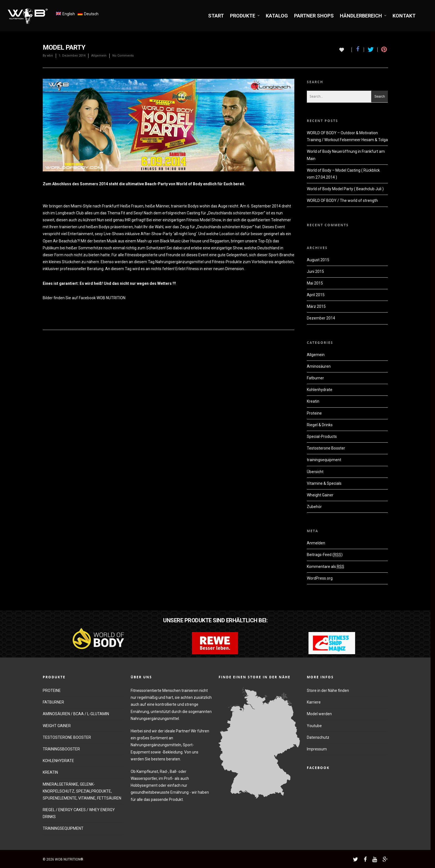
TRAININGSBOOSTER (61, 749)
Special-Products (322, 436)
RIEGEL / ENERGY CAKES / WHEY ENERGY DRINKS (79, 813)
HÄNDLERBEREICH (363, 16)
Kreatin (313, 401)
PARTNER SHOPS (314, 16)
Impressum (317, 749)
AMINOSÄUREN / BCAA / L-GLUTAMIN (76, 714)
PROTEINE (52, 691)
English (69, 14)
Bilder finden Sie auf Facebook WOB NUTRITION (84, 298)
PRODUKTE (245, 16)
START (216, 16)
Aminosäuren (319, 366)
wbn (50, 56)
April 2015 (316, 295)
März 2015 (316, 306)
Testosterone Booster (326, 448)
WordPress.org (320, 578)
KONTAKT (404, 16)
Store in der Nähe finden (328, 691)
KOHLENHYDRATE (58, 761)
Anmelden (316, 543)
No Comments (123, 56)
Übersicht (315, 472)
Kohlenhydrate (320, 390)
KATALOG (277, 16)
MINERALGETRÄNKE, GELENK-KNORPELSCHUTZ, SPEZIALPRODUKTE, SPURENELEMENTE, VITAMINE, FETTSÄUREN (82, 791)
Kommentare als (326, 567)
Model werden (319, 714)
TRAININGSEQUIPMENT (63, 828)
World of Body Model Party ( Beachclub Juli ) (345, 189)
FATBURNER (53, 702)
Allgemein (99, 56)
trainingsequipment (324, 460)
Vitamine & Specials (324, 483)
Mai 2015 (315, 283)
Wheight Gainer (320, 495)
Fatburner (315, 378)
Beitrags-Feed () (325, 555)
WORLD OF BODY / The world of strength (342, 200)
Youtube (314, 726)
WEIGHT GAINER (57, 726)
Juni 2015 (315, 271)
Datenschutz (318, 737)
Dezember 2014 (321, 318)
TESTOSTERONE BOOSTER (67, 737)
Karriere (314, 702)
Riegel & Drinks (320, 425)
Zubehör (314, 507)
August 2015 (318, 260)
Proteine (314, 413)
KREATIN (50, 772)
